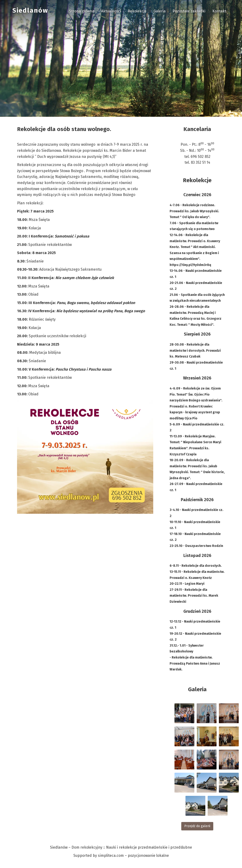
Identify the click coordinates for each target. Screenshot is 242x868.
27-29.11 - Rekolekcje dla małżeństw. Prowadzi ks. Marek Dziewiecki (194, 596)
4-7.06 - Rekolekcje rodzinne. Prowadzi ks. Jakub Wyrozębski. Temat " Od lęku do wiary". (194, 211)
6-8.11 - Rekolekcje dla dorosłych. (196, 566)
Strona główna (82, 11)
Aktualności (111, 11)
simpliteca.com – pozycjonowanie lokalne (133, 856)
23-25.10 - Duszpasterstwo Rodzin (196, 546)
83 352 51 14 (201, 162)
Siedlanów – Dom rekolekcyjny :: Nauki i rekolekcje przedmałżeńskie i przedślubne (121, 847)
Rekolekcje (137, 11)
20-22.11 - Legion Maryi (187, 584)
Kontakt (219, 11)
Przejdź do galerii (197, 826)
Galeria (160, 11)
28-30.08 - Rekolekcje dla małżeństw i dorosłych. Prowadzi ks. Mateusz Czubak (195, 351)
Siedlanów (30, 10)
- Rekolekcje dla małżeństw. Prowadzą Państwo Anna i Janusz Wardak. (195, 663)
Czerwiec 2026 (197, 195)
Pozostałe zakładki (189, 11)
